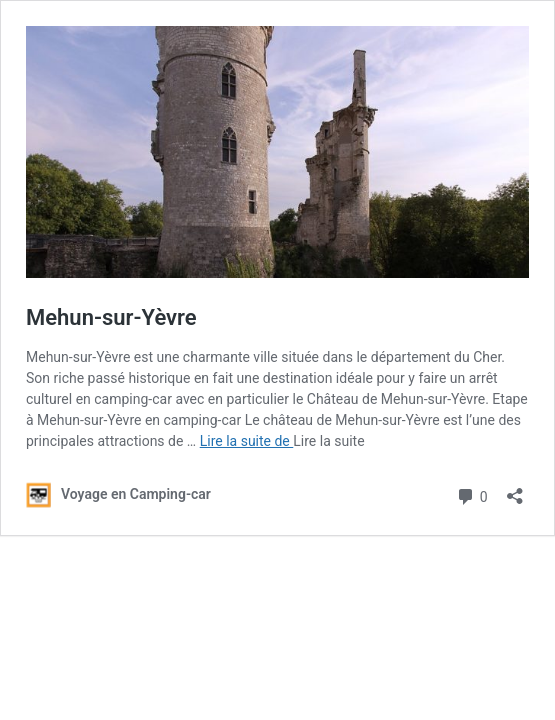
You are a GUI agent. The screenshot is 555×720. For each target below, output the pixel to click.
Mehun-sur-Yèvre (111, 317)
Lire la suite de (247, 441)
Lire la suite (328, 441)
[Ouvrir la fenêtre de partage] (515, 489)
